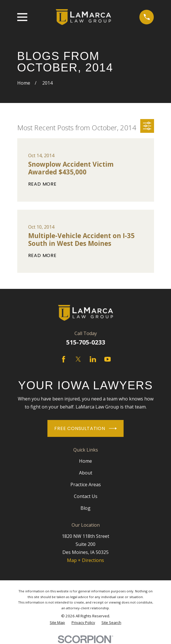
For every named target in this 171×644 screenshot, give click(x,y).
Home (85, 461)
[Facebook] (64, 359)
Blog (85, 508)
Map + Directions (85, 560)
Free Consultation (85, 428)
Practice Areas (86, 485)
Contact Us (86, 496)
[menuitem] (57, 623)
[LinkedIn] (93, 359)
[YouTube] (107, 359)
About (86, 473)
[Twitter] (78, 359)
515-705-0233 (86, 342)
